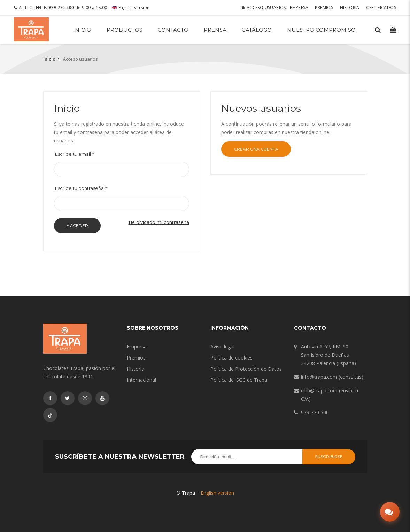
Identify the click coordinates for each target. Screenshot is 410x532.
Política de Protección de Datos (246, 369)
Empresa (299, 7)
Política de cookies (231, 358)
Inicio (82, 30)
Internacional (141, 380)
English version (131, 7)
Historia (350, 7)
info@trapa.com (319, 377)
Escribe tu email (74, 154)
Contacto (173, 30)
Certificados (381, 7)
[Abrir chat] (390, 512)
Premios (324, 7)
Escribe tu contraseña (81, 188)
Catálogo (257, 30)
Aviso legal (222, 346)
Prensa (215, 30)
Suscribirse (329, 457)
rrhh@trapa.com (319, 390)
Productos (125, 30)
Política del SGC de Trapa (239, 380)
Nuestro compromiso (321, 30)
